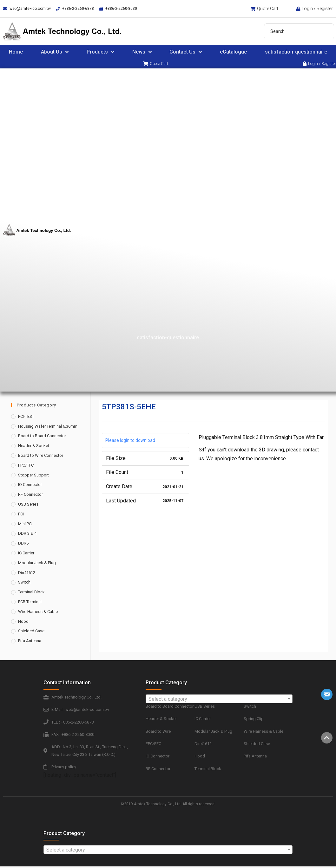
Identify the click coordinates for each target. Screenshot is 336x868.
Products (100, 52)
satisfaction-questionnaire (168, 338)
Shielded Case (31, 632)
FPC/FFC (26, 466)
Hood (23, 622)
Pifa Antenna (30, 642)
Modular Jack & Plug (37, 564)
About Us (55, 52)
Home (16, 52)
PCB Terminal (30, 603)
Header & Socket (34, 447)
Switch (24, 583)
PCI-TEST (26, 417)
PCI (21, 515)
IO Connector (30, 486)
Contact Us (186, 52)
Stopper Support (33, 476)
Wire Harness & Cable (38, 613)
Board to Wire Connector (41, 456)
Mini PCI (25, 525)
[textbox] (219, 700)
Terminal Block (31, 593)
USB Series (28, 505)
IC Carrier (26, 554)
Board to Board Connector (42, 437)
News (142, 52)
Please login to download (130, 441)
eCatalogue (233, 52)
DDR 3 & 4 (27, 535)
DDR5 (23, 544)
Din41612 (27, 574)
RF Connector (30, 496)
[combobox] (219, 700)
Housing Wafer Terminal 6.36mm (48, 427)
